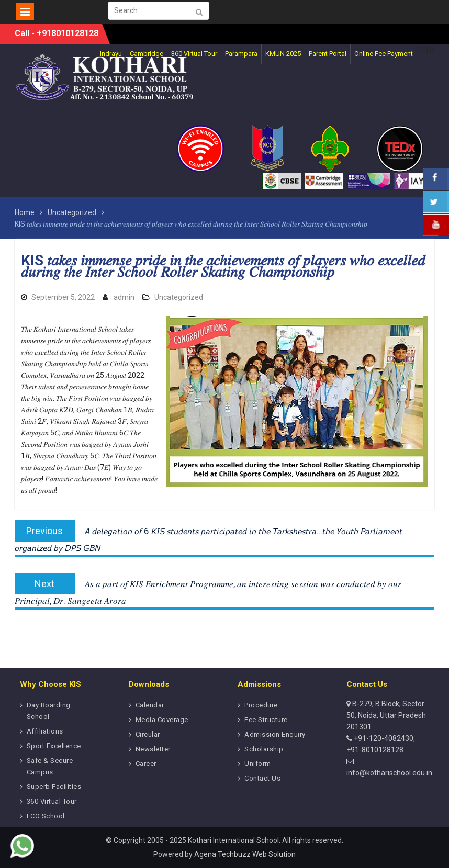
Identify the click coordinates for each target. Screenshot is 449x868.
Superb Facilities (54, 787)
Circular (148, 734)
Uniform (258, 764)
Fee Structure (266, 720)
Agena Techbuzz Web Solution (245, 854)
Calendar (150, 705)
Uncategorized (179, 297)
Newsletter (153, 749)
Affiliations (45, 731)
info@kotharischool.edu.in (389, 773)
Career (146, 764)
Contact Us (262, 778)
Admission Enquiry (275, 734)
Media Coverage (162, 720)
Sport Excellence (54, 746)
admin (124, 297)
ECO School (46, 816)
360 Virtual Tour (52, 801)
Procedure (261, 705)
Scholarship (264, 749)
